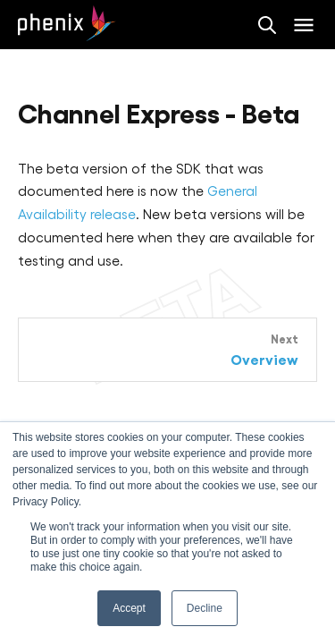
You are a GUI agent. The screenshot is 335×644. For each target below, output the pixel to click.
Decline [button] (205, 608)
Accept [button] (129, 608)
